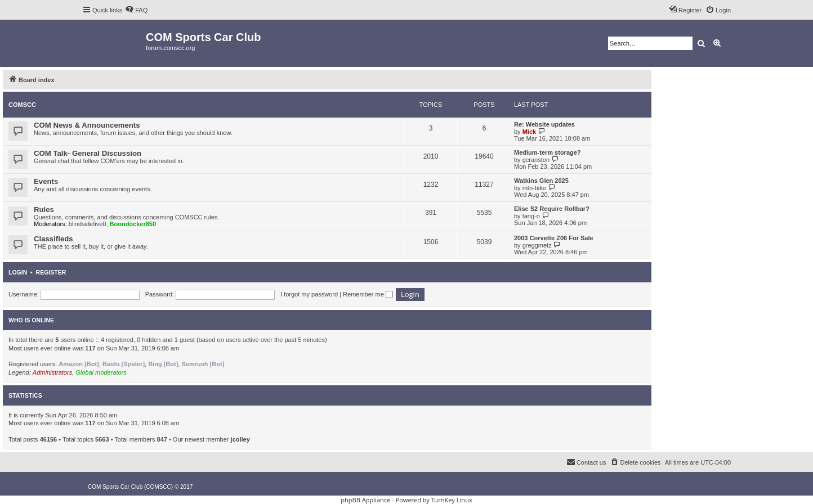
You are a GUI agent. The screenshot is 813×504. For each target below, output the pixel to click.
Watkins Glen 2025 (541, 181)
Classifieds (53, 239)
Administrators (52, 372)
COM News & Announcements (87, 125)
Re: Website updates (544, 124)
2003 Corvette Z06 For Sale (554, 238)
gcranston (536, 160)
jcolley (240, 439)
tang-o (531, 216)
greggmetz (537, 245)
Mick (529, 132)
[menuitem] (136, 10)
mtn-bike (534, 188)
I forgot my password (309, 294)
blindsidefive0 (88, 224)
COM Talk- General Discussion (88, 153)
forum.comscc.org (170, 48)
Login (18, 272)
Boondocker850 (133, 224)
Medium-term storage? (548, 152)
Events (46, 181)
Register (51, 272)
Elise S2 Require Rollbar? (552, 209)
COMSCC (22, 105)
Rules (44, 210)
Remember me (368, 294)
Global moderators (101, 372)
